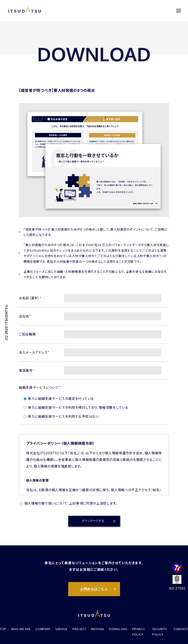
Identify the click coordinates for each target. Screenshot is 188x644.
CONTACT (181, 629)
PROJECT (79, 629)
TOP (3, 629)
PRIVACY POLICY (139, 632)
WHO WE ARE (21, 629)
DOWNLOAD (118, 629)
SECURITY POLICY (160, 632)
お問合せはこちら (94, 589)
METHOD (98, 629)
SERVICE (62, 629)
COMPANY (43, 629)
